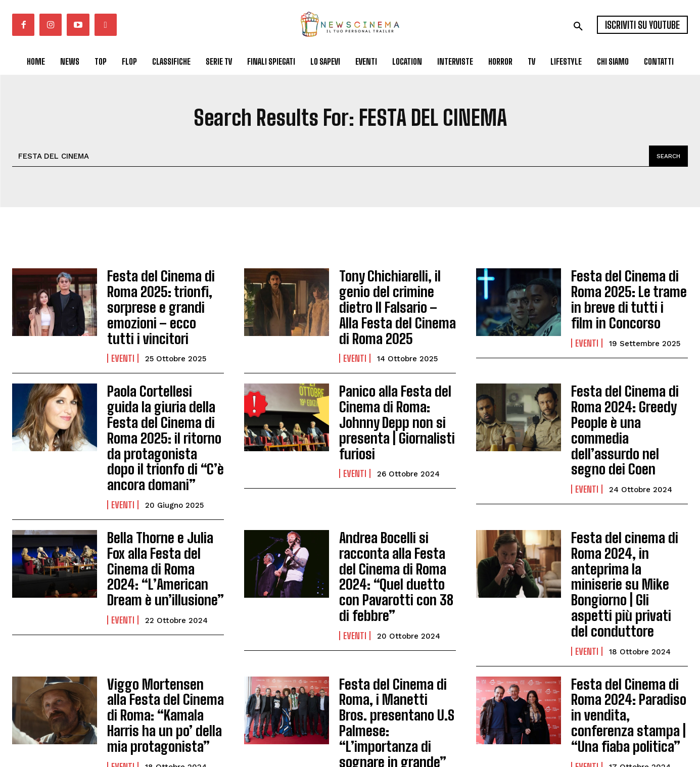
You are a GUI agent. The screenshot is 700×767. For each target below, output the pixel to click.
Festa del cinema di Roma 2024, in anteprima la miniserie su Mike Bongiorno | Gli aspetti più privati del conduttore (625, 530)
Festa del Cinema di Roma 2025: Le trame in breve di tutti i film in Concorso (627, 295)
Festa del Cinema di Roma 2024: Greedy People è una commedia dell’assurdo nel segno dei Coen (627, 405)
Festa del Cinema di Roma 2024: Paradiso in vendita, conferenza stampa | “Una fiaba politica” (627, 640)
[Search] (667, 156)
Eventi (123, 347)
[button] (578, 26)
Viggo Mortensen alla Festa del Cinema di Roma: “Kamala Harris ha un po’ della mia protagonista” (159, 640)
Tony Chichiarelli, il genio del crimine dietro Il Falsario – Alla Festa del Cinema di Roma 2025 (398, 295)
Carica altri (350, 723)
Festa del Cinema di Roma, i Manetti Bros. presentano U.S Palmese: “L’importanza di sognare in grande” (397, 640)
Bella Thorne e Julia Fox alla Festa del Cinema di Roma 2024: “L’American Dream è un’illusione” (164, 523)
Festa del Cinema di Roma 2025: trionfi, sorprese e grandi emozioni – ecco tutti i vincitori (160, 301)
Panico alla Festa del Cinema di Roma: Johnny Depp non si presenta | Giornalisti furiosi (398, 399)
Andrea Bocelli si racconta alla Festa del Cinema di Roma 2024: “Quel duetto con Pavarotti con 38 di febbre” (394, 530)
